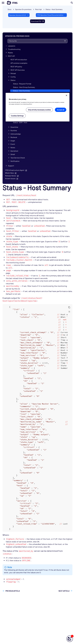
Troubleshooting (14, 49)
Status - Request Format (22, 84)
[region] (38, 107)
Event (13, 144)
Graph (13, 141)
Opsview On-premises (23, 9)
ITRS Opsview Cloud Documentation (50, 15)
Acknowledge (16, 134)
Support (11, 166)
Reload (13, 73)
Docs (10, 9)
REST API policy (16, 67)
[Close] (66, 95)
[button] (70, 639)
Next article (64, 591)
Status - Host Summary (54, 9)
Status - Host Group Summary (24, 87)
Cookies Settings (17, 116)
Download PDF (38, 21)
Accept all (61, 110)
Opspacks (12, 46)
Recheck (14, 137)
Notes (13, 147)
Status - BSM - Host (20, 122)
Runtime (14, 130)
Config (13, 77)
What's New (9, 173)
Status (13, 80)
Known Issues (10, 178)
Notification (15, 161)
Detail (13, 154)
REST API (11, 56)
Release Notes (11, 176)
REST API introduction (19, 60)
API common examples (19, 63)
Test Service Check (18, 158)
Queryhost (14, 151)
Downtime (14, 127)
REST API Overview (18, 70)
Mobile (10, 53)
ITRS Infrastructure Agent (15, 170)
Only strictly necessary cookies (39, 110)
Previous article (13, 591)
